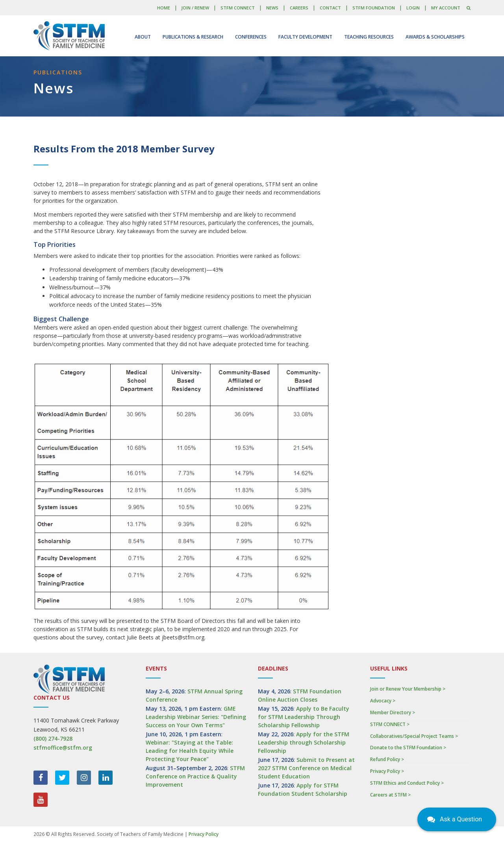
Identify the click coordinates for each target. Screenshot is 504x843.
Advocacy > (383, 701)
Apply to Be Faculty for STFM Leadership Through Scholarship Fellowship (304, 717)
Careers (299, 8)
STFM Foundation (374, 8)
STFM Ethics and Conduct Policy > (407, 783)
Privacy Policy (204, 834)
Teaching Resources (369, 37)
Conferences (251, 37)
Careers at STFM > (390, 795)
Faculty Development (305, 37)
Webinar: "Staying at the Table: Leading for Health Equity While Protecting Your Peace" (190, 751)
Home (164, 8)
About (143, 37)
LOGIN (413, 8)
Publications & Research (193, 37)
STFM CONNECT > (390, 724)
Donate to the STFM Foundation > (408, 748)
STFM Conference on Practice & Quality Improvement (195, 776)
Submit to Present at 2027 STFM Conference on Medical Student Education (306, 768)
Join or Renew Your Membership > (408, 689)
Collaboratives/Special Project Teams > (414, 736)
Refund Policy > (387, 759)
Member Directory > (393, 712)
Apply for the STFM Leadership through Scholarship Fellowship (304, 742)
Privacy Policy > (387, 771)
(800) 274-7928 (53, 738)
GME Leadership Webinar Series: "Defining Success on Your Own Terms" (196, 717)
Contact (330, 8)
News (272, 8)
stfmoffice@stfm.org (63, 748)
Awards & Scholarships (435, 37)
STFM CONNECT (238, 8)
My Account (446, 8)
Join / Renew (195, 8)
